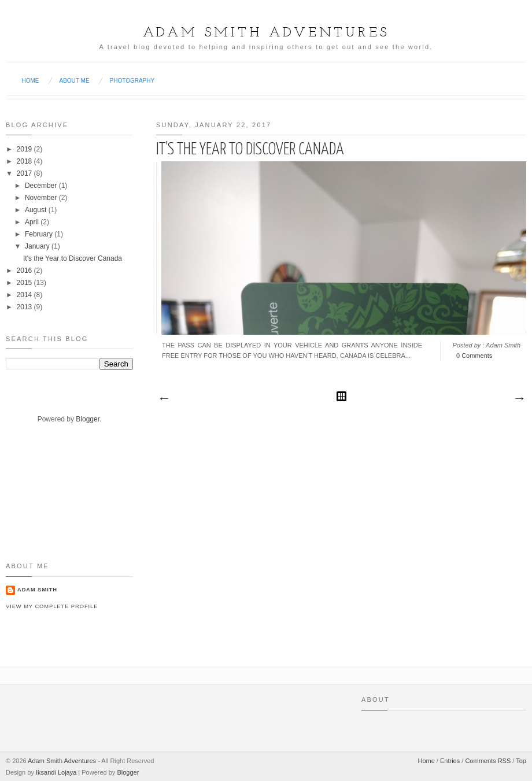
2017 (25, 173)
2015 (25, 283)
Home (31, 81)
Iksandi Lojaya (56, 772)
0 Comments (474, 356)
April (32, 222)
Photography (132, 81)
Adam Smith (37, 590)
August (36, 210)
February (39, 234)
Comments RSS (488, 761)
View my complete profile (52, 606)
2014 (25, 295)
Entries (450, 761)
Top (521, 761)
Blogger (88, 419)
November (41, 198)
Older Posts (519, 399)
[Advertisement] (42, 502)
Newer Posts (164, 399)
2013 (25, 307)
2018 (25, 161)
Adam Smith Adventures (266, 33)
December (41, 186)
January (37, 246)
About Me (75, 81)
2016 (25, 271)
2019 (25, 149)
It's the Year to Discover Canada (250, 150)
